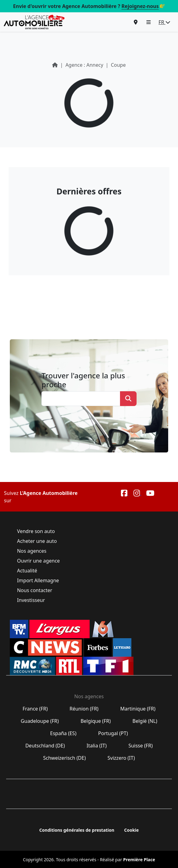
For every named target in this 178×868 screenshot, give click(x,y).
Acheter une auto (37, 541)
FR (164, 22)
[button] (149, 22)
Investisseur (31, 600)
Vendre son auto (36, 531)
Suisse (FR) (141, 746)
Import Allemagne (38, 580)
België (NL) (145, 721)
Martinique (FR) (138, 709)
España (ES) (63, 733)
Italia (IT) (97, 746)
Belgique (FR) (96, 721)
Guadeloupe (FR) (40, 721)
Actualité (27, 571)
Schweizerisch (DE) (64, 758)
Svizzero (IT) (121, 758)
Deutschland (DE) (45, 746)
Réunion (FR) (84, 709)
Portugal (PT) (113, 733)
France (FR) (35, 709)
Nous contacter (35, 590)
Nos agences (32, 551)
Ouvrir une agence (38, 561)
